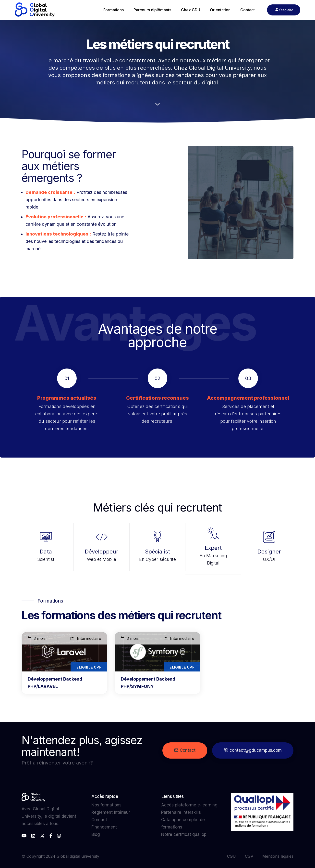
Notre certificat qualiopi (184, 834)
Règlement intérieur (111, 812)
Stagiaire (284, 10)
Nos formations (106, 805)
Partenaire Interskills (181, 812)
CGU (231, 856)
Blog (96, 834)
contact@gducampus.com (253, 750)
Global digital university (78, 856)
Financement (104, 827)
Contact (185, 750)
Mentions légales (278, 856)
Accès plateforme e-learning (189, 805)
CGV (249, 856)
